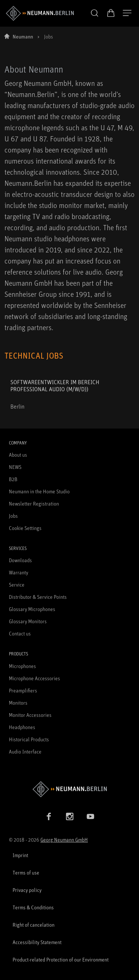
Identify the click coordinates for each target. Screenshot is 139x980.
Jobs (13, 516)
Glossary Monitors (28, 621)
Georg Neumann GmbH (64, 840)
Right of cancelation (34, 925)
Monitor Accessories (30, 715)
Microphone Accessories (34, 678)
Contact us (20, 633)
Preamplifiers (23, 690)
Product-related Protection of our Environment (61, 959)
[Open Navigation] (127, 13)
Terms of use (26, 872)
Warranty (19, 572)
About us (18, 455)
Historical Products (29, 739)
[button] (95, 13)
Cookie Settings (25, 528)
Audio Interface (25, 751)
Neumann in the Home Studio (39, 491)
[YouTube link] (90, 816)
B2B (13, 479)
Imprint (20, 855)
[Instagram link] (70, 816)
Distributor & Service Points (38, 597)
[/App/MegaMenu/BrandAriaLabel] (40, 13)
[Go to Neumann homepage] (69, 789)
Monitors (18, 703)
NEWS (15, 467)
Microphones (22, 666)
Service (17, 585)
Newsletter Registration (34, 504)
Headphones (22, 727)
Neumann (23, 36)
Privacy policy (27, 890)
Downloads (20, 560)
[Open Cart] (111, 13)
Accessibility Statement (37, 942)
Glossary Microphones (32, 609)
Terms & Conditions (33, 907)
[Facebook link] (49, 816)
